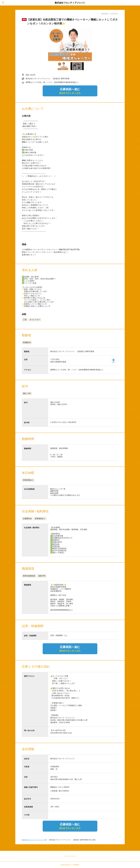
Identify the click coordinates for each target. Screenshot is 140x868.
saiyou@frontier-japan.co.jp (61, 733)
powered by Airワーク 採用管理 (70, 865)
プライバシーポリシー (70, 856)
